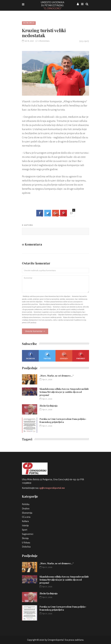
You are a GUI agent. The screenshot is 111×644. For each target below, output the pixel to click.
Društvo (26, 509)
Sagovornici (28, 534)
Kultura (25, 521)
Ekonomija (29, 23)
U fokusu (26, 543)
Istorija (25, 526)
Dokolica (26, 547)
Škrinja (25, 538)
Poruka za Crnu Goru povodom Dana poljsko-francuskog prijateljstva (63, 421)
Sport (25, 530)
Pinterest (81, 356)
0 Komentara (42, 41)
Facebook (30, 356)
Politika (26, 504)
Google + (64, 356)
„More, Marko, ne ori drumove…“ (57, 376)
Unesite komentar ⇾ (35, 331)
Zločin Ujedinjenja (48, 406)
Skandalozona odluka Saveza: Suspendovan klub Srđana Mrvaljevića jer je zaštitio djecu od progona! (64, 392)
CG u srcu (26, 517)
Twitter (47, 356)
